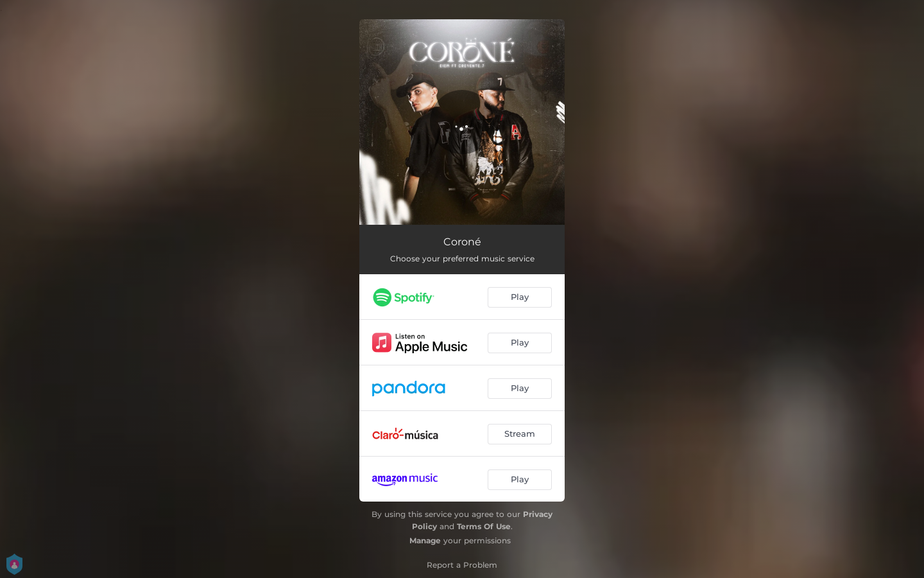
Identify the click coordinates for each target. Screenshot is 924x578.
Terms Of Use (484, 526)
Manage (425, 540)
